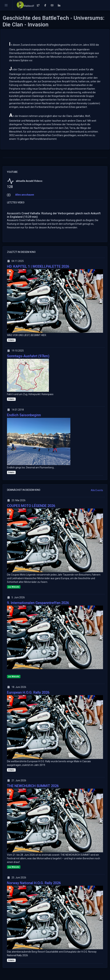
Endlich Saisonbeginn (24, 415)
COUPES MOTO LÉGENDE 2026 (31, 506)
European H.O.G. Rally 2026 (28, 692)
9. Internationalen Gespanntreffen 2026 (38, 603)
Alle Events (97, 490)
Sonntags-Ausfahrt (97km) (28, 356)
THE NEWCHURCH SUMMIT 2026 (33, 786)
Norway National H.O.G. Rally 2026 (34, 883)
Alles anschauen (25, 195)
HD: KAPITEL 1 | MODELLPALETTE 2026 (38, 266)
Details (11, 340)
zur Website (14, 587)
